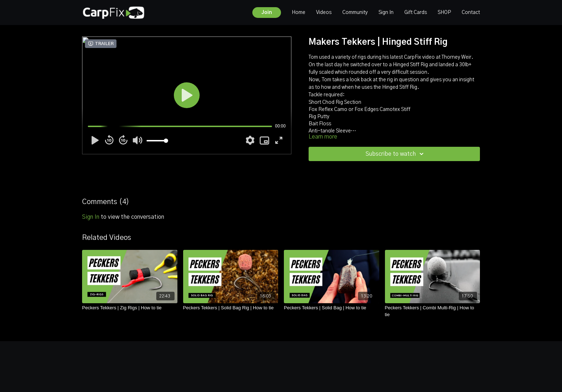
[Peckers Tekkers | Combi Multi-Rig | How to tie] (433, 311)
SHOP (444, 13)
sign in (91, 217)
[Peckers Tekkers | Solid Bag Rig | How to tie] (231, 308)
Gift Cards (416, 13)
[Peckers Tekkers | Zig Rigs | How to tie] (130, 308)
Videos (324, 13)
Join (267, 13)
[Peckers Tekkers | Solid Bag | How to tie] (332, 308)
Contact (471, 13)
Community (355, 13)
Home (299, 13)
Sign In (386, 13)
